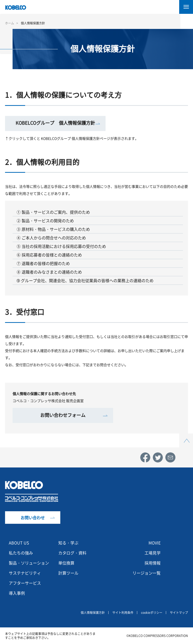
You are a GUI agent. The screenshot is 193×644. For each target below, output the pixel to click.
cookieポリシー (152, 613)
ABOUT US (19, 543)
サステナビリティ (25, 573)
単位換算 (66, 563)
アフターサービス (25, 583)
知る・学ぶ (68, 543)
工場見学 (153, 553)
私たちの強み (21, 553)
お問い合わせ (33, 518)
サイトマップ (179, 613)
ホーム (10, 23)
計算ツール (68, 573)
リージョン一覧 (147, 573)
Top (186, 436)
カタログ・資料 (72, 553)
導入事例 (17, 593)
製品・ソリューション (29, 563)
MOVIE (155, 543)
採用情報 (153, 563)
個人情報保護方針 (93, 613)
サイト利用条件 (123, 613)
